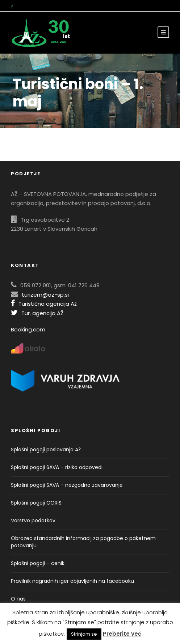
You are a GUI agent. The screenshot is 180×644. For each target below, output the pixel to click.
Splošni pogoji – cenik (38, 563)
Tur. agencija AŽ (37, 313)
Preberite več (122, 634)
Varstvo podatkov (33, 520)
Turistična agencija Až (44, 304)
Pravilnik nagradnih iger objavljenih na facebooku (72, 581)
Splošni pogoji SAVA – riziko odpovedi (57, 467)
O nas (18, 599)
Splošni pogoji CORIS (36, 503)
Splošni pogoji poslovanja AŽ (46, 449)
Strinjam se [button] (84, 634)
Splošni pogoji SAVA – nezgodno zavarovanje (67, 485)
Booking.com (28, 329)
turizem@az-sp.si (45, 295)
